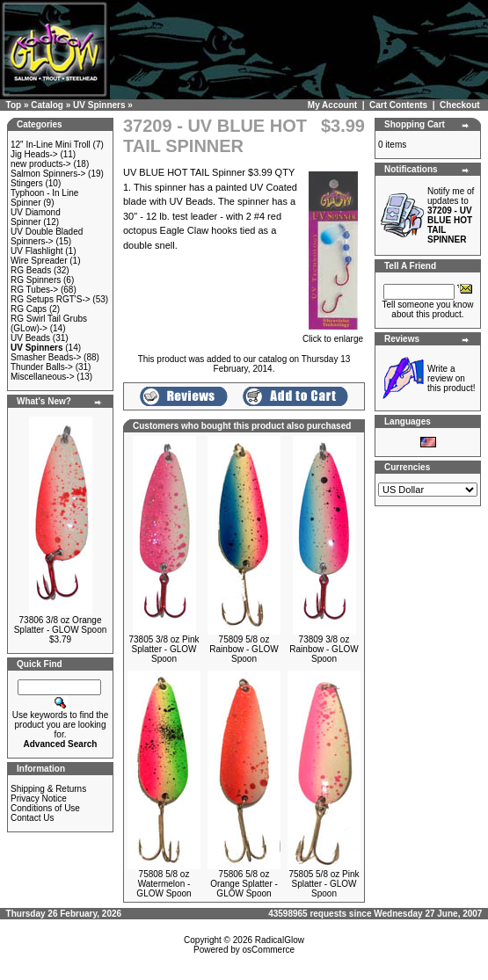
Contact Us (32, 818)
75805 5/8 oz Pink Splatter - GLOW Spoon (324, 884)
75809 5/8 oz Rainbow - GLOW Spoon (244, 649)
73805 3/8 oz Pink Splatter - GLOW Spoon (164, 649)
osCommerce (269, 950)
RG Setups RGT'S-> (51, 299)
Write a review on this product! (451, 378)
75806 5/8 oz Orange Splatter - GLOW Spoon (244, 884)
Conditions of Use (45, 808)
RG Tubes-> (34, 290)
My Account (332, 105)
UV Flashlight (36, 251)
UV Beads (30, 338)
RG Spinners (36, 280)
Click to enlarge (333, 335)
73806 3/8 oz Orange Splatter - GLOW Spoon (61, 625)
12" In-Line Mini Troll (51, 145)
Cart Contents (398, 105)
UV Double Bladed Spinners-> (47, 236)
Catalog (47, 105)
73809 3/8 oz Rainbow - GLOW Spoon (324, 649)
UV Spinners (99, 105)
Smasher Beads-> (46, 357)
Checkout (460, 105)
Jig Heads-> (34, 154)
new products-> (41, 164)
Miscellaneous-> (43, 377)
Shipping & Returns (48, 789)
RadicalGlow (280, 940)
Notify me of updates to (451, 215)
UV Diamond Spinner (36, 217)
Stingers (27, 183)
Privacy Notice (39, 799)
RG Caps (29, 309)
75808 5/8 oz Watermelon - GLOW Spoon (164, 884)
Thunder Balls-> (42, 367)
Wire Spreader (39, 261)
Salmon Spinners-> (48, 174)
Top (14, 105)
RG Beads (31, 270)
